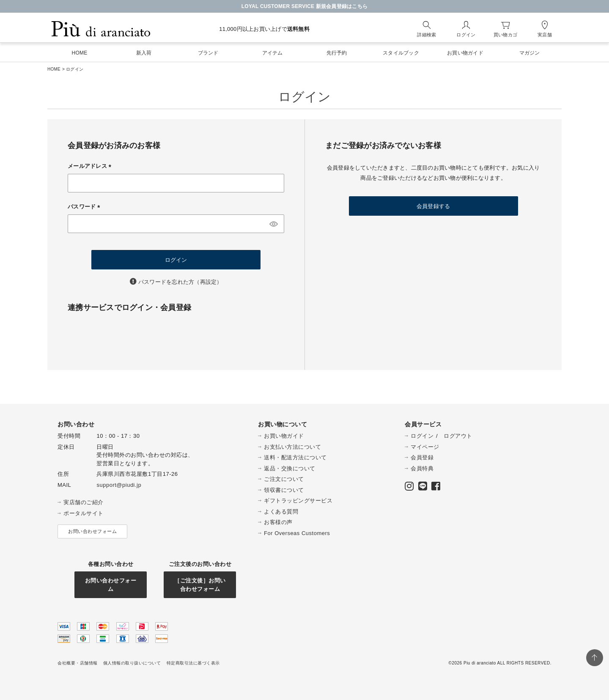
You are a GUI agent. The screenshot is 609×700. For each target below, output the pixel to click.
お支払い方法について (292, 447)
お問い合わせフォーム (92, 531)
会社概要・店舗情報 (78, 663)
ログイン (422, 436)
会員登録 (422, 457)
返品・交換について (290, 468)
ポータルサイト (84, 513)
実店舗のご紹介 (84, 502)
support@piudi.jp (119, 485)
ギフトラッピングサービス (298, 501)
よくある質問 (281, 512)
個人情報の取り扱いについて (132, 663)
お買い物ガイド (284, 436)
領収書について (284, 490)
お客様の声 (278, 522)
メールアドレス (91, 166)
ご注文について (284, 479)
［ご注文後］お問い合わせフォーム (200, 585)
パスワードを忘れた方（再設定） (180, 282)
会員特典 (422, 468)
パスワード (85, 207)
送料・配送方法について (295, 457)
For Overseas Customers (297, 533)
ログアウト (458, 436)
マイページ (425, 447)
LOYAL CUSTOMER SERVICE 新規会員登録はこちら (305, 6)
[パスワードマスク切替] (274, 224)
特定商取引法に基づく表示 (193, 663)
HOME (54, 69)
